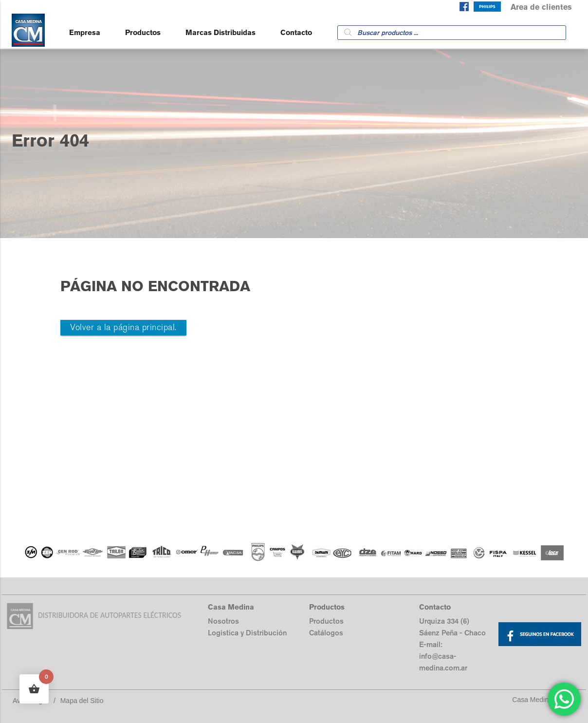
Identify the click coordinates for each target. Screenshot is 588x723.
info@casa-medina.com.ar (443, 662)
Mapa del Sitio (82, 701)
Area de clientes (541, 7)
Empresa (85, 32)
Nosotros (223, 621)
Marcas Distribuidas (220, 32)
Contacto (296, 32)
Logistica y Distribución (247, 633)
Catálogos (326, 633)
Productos (143, 32)
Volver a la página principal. (123, 327)
